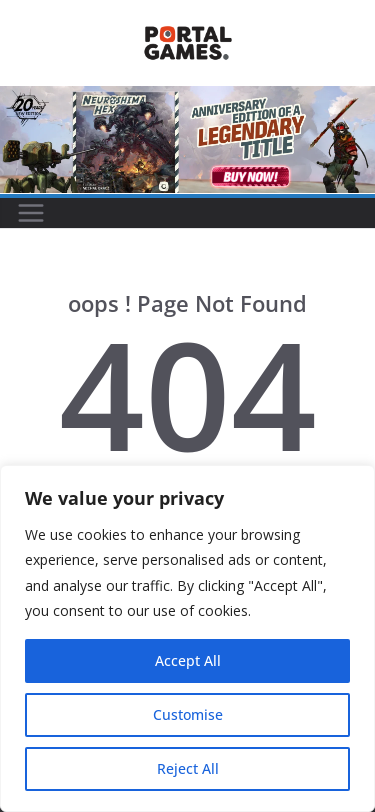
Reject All (188, 768)
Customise (188, 714)
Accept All (188, 660)
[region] (187, 638)
